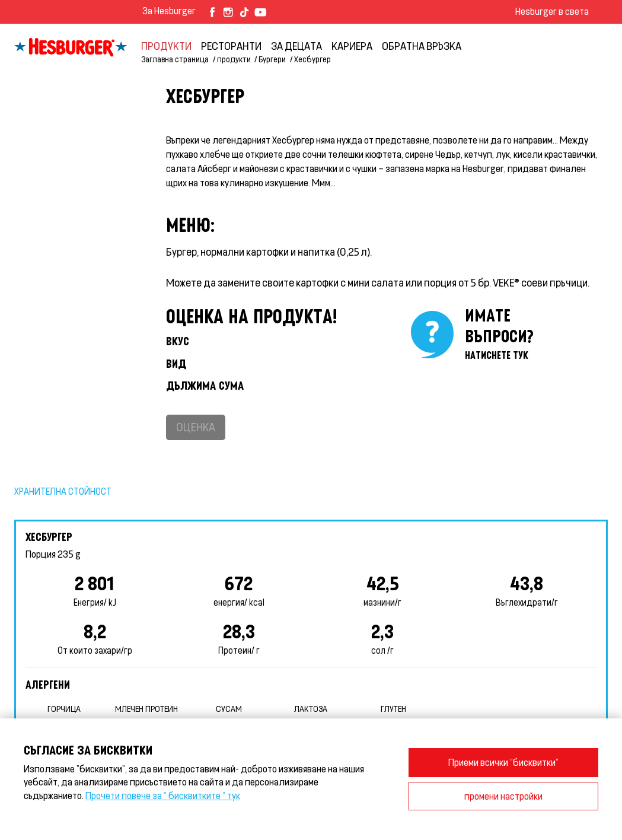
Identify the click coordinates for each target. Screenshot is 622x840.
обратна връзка (422, 46)
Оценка (196, 427)
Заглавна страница (175, 59)
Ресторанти (231, 46)
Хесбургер (312, 59)
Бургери (272, 59)
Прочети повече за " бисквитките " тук (163, 795)
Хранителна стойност (63, 491)
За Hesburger (169, 10)
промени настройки (503, 796)
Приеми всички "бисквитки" (503, 762)
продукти (166, 46)
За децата (296, 46)
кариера (352, 46)
